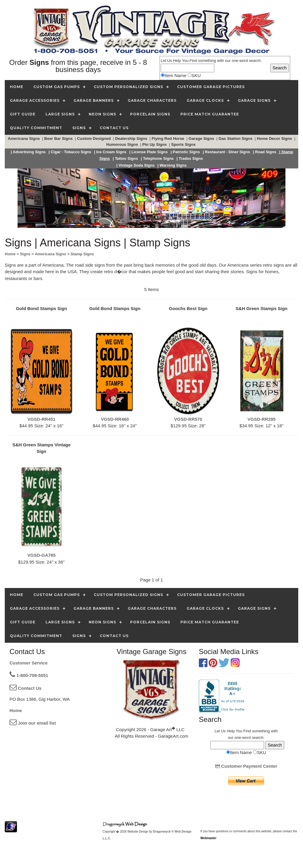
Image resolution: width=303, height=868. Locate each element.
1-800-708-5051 (29, 675)
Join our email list (33, 723)
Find (193, 61)
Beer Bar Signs (59, 139)
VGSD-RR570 (188, 419)
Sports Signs (184, 144)
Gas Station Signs (236, 139)
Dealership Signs (132, 139)
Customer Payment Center (246, 766)
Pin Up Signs (155, 144)
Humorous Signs (123, 144)
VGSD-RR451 (41, 419)
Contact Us (25, 688)
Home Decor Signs (275, 139)
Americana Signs (24, 139)
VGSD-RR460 (115, 419)
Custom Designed (95, 139)
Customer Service (29, 663)
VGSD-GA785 (42, 555)
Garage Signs (202, 139)
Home (16, 710)
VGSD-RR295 (262, 419)
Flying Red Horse (168, 139)
